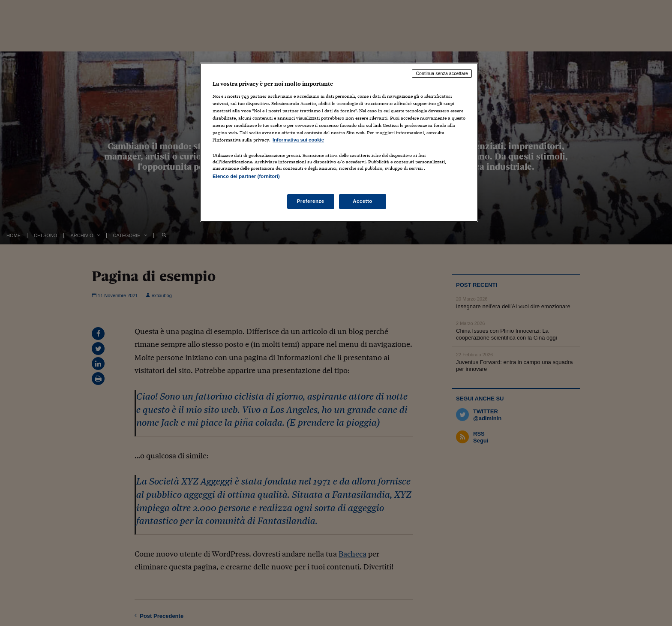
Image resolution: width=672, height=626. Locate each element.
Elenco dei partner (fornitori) (246, 176)
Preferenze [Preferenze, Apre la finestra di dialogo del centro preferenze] (311, 201)
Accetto (363, 201)
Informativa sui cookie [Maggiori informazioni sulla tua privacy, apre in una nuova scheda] (298, 140)
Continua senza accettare (442, 73)
